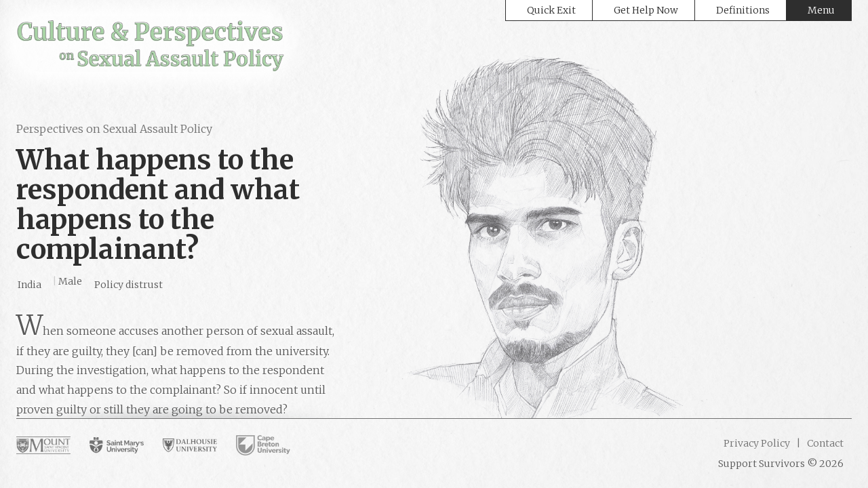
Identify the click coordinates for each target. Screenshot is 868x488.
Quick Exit (551, 10)
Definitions (743, 10)
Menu (821, 10)
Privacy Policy (757, 443)
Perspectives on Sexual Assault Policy (114, 129)
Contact (824, 443)
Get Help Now (646, 10)
